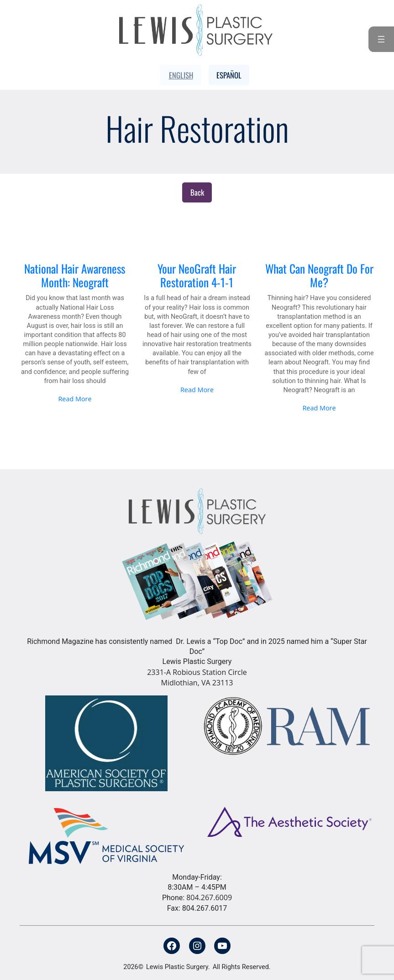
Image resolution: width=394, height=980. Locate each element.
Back (197, 192)
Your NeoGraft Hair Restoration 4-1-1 (197, 276)
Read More (75, 399)
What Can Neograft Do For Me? (319, 276)
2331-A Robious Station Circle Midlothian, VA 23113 (197, 677)
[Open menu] (381, 39)
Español (229, 75)
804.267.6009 (209, 897)
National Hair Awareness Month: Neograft (75, 276)
